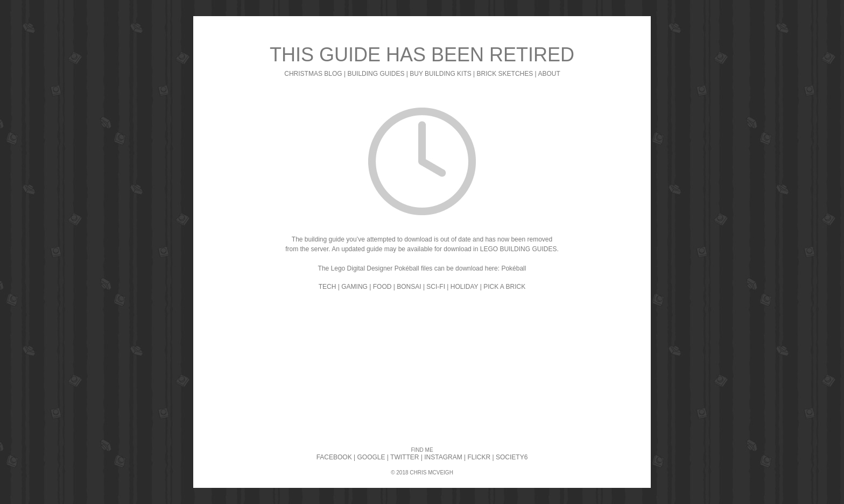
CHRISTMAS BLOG (313, 74)
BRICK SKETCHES (505, 74)
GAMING (354, 287)
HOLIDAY (465, 287)
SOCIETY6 (512, 457)
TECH (328, 287)
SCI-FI (436, 287)
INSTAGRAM (443, 457)
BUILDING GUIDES (376, 74)
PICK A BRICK (504, 287)
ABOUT (549, 74)
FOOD (382, 287)
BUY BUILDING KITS (440, 74)
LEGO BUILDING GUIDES (519, 249)
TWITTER (405, 457)
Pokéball (514, 268)
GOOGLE (371, 457)
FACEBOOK (334, 457)
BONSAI (409, 287)
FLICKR (479, 457)
